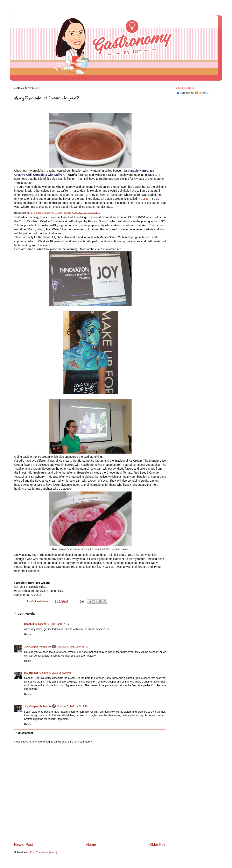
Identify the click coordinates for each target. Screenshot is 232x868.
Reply (28, 635)
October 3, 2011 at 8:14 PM (54, 624)
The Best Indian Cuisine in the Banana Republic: (49, 213)
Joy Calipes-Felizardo (38, 647)
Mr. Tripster (31, 673)
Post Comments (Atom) (44, 852)
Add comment (24, 733)
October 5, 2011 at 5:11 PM (73, 706)
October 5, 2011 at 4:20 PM (55, 673)
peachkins (31, 624)
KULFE (143, 199)
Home (91, 845)
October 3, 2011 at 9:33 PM (73, 647)
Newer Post (24, 845)
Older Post (158, 845)
